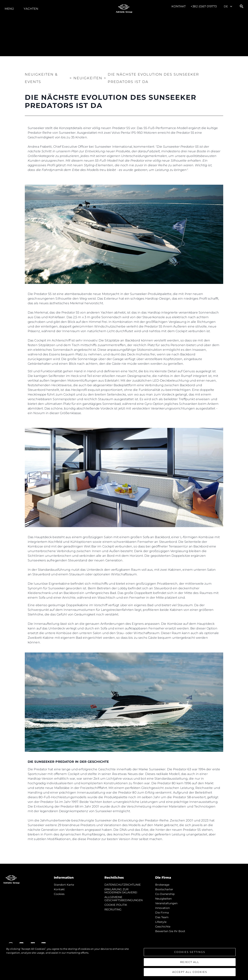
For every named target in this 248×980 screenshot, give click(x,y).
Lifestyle (161, 922)
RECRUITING (113, 909)
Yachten (31, 9)
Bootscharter (164, 889)
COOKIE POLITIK (116, 905)
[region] (124, 962)
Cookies (59, 894)
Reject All (190, 962)
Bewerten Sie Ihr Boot (170, 931)
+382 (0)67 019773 (204, 6)
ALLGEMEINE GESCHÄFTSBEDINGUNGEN (124, 899)
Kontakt (179, 6)
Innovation (162, 908)
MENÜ (9, 9)
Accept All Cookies (190, 972)
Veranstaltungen (166, 903)
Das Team (162, 917)
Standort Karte (64, 885)
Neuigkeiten (163, 899)
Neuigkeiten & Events (41, 78)
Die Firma (162, 913)
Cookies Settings (190, 952)
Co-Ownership (165, 894)
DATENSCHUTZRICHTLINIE (123, 885)
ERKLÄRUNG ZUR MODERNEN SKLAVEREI (121, 891)
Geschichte (163, 927)
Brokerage (162, 885)
